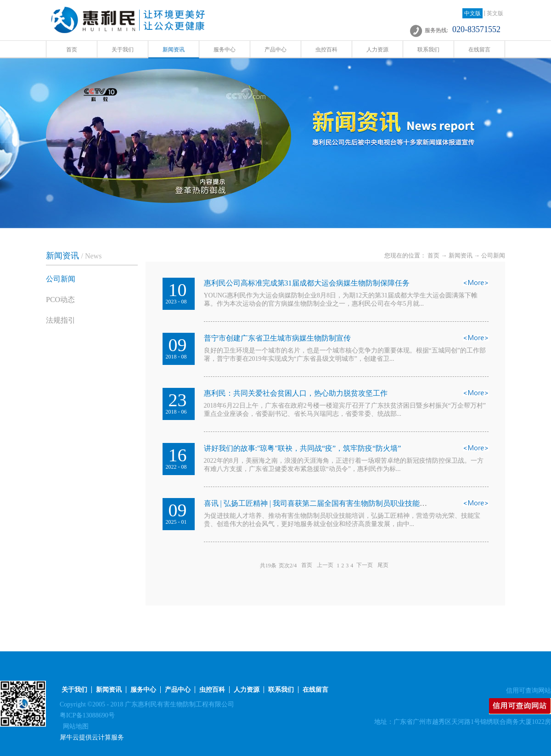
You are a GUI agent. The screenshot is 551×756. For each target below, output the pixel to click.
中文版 (472, 13)
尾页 (383, 566)
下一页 (365, 566)
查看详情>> (476, 286)
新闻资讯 (461, 255)
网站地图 (74, 726)
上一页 (325, 566)
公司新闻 (493, 255)
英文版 (495, 13)
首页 (72, 50)
